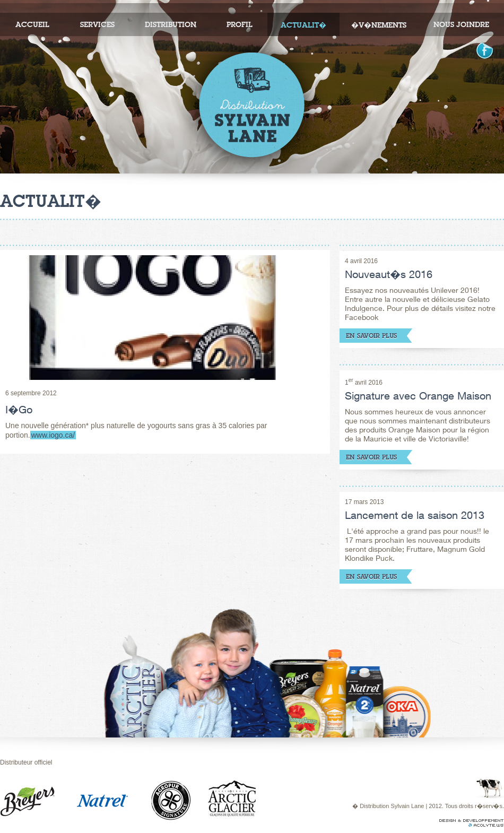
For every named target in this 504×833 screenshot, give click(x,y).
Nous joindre (461, 24)
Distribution (171, 24)
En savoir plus (371, 335)
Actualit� (303, 25)
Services (97, 24)
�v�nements (379, 25)
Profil (240, 24)
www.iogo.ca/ (53, 435)
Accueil (32, 24)
